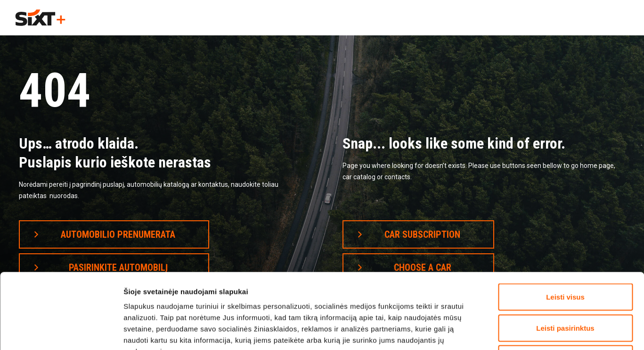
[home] (40, 18)
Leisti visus (565, 226)
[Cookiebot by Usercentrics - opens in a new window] (61, 332)
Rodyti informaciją (510, 331)
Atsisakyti (566, 288)
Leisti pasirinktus (565, 257)
